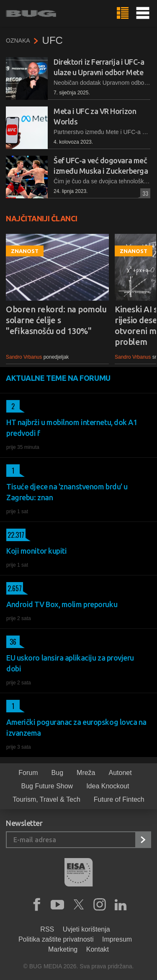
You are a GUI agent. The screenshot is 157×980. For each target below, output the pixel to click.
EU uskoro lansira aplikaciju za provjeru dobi (70, 663)
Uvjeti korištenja (86, 929)
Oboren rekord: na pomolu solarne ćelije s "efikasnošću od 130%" (56, 320)
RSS (47, 929)
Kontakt (98, 949)
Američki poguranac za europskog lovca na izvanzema (76, 727)
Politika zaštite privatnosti (56, 939)
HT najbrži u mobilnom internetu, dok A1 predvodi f (72, 428)
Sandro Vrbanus (24, 357)
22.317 (15, 535)
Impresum (117, 939)
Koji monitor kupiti (36, 551)
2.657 (14, 588)
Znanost (25, 251)
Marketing (63, 949)
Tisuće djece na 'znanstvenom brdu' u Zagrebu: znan (67, 492)
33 (144, 193)
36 (11, 642)
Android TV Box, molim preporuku (62, 604)
